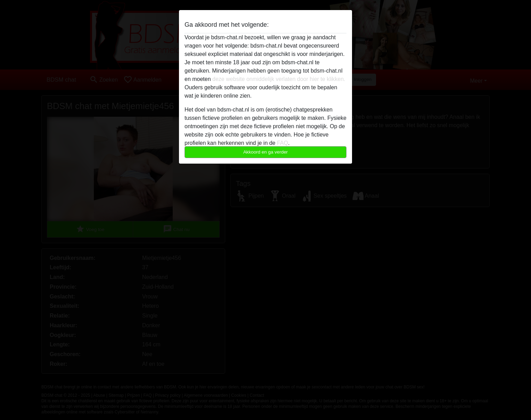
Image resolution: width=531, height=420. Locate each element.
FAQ (283, 143)
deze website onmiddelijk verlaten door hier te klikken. (279, 79)
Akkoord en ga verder (265, 152)
